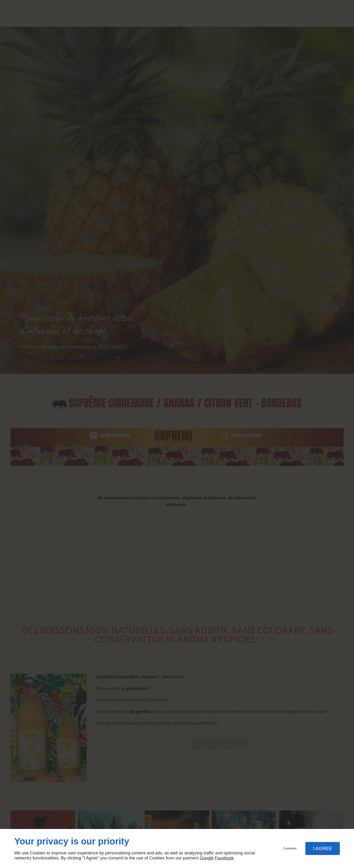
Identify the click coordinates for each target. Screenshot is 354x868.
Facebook (224, 858)
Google (207, 858)
